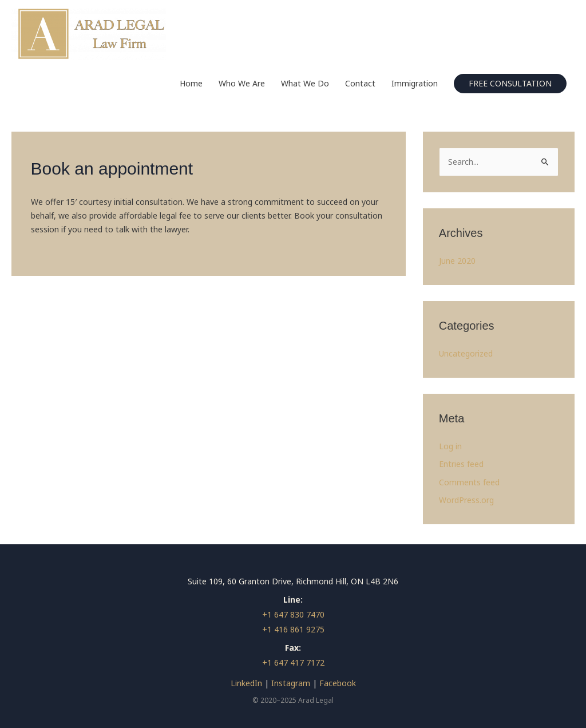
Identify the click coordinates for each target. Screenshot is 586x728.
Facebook (338, 683)
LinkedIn (246, 683)
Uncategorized (466, 353)
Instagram (291, 683)
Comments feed (469, 482)
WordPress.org (466, 500)
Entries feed (461, 464)
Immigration (415, 83)
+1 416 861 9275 (293, 629)
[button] (510, 84)
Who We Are (242, 83)
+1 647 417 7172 (293, 662)
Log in (450, 446)
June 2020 (457, 261)
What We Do (305, 83)
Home (191, 83)
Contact (360, 83)
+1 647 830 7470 (293, 614)
